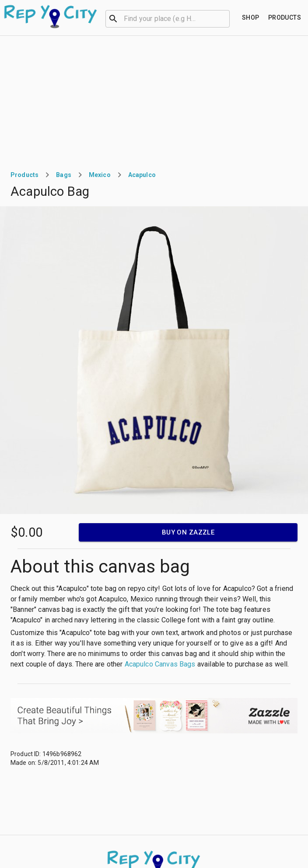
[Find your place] (251, 18)
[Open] (226, 19)
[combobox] (168, 18)
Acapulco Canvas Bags (160, 664)
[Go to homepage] (51, 17)
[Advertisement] (154, 101)
